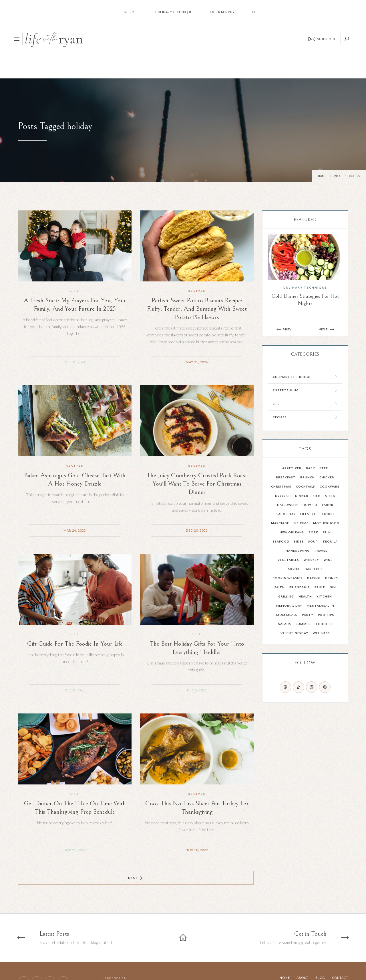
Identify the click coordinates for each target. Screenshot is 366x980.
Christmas (281, 486)
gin (333, 587)
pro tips (326, 615)
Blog (338, 176)
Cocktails (306, 486)
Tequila (330, 541)
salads (285, 624)
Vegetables (288, 560)
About (303, 978)
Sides (299, 541)
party (308, 615)
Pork (313, 532)
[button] (284, 329)
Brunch (308, 477)
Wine (328, 560)
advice (294, 569)
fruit (320, 587)
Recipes (197, 291)
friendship (300, 587)
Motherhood (326, 523)
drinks (332, 578)
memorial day (289, 606)
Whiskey (311, 560)
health (305, 596)
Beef (324, 468)
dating (314, 578)
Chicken (327, 477)
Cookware (330, 486)
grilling (286, 596)
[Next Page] (136, 878)
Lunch (328, 514)
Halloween (288, 505)
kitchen (324, 596)
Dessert (283, 496)
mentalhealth (321, 606)
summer (303, 624)
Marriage (280, 523)
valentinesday (294, 633)
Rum (327, 532)
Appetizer (292, 468)
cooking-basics (288, 578)
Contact (340, 978)
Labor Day (286, 514)
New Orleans (292, 532)
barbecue (314, 569)
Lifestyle (309, 514)
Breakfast (286, 477)
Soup (313, 541)
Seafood (281, 541)
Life (75, 291)
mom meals (287, 615)
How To (310, 505)
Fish (317, 496)
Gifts (330, 496)
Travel (321, 551)
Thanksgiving (296, 551)
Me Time (301, 523)
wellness (321, 633)
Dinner (302, 496)
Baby (311, 468)
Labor (328, 505)
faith (280, 587)
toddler (324, 624)
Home (322, 176)
